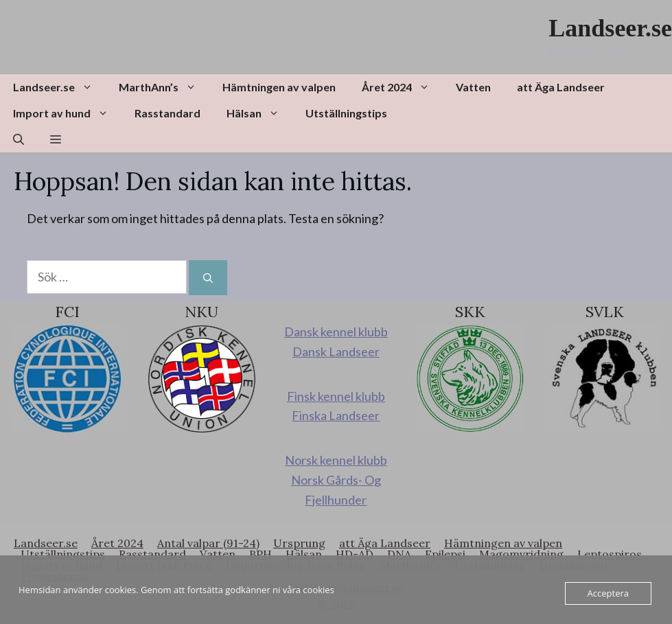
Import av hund (67, 113)
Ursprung (299, 543)
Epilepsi (445, 554)
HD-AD (355, 554)
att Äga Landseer (561, 87)
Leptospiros (610, 554)
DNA (399, 554)
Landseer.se (610, 28)
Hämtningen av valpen (279, 87)
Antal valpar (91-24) (208, 543)
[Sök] (208, 278)
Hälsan (259, 113)
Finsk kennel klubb (336, 396)
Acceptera (608, 593)
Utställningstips (346, 113)
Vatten (473, 87)
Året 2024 (402, 87)
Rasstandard (167, 113)
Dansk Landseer (336, 351)
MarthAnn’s (164, 87)
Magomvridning (521, 554)
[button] (19, 139)
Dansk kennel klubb (336, 332)
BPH (260, 554)
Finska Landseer (336, 415)
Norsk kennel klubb (336, 460)
